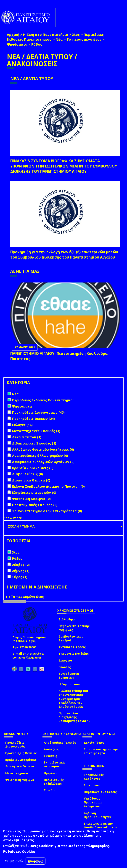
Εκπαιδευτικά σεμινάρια (54, 764)
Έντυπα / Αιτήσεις (72, 647)
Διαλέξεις (51, 749)
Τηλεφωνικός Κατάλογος (94, 777)
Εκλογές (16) (22, 425)
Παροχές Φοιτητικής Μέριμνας (74, 628)
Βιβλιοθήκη (67, 619)
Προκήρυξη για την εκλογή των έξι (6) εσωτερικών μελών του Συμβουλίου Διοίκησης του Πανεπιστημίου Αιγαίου (64, 255)
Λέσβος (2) (21, 565)
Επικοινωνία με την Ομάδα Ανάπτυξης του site (101, 827)
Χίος (76, 34)
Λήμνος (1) (21, 571)
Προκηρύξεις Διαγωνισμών (15, 745)
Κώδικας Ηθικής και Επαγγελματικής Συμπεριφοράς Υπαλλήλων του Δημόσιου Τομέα (73, 699)
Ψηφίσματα (17, 44)
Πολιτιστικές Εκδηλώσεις (54, 782)
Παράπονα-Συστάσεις (100, 792)
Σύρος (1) (20, 577)
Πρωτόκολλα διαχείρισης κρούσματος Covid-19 (74, 717)
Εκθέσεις (50, 756)
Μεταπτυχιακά (17, 773)
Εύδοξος (65, 667)
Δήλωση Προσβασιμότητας (98, 815)
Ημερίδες (51, 773)
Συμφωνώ (14, 861)
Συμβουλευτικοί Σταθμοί (71, 638)
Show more (13, 518)
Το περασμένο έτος (84, 39)
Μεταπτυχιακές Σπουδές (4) (36, 431)
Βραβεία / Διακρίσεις (21, 760)
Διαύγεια (65, 660)
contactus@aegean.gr (28, 658)
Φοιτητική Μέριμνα (20, 780)
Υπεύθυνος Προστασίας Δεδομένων (93, 802)
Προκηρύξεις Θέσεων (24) (33, 419)
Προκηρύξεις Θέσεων (21, 753)
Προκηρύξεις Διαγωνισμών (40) (38, 412)
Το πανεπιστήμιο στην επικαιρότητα (101, 751)
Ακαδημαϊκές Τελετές (60, 743)
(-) (8, 597)
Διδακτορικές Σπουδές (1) (34, 443)
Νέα (59, 39)
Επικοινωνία (93, 785)
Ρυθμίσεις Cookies (19, 851)
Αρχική (13, 34)
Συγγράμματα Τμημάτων (69, 676)
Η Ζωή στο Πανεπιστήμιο (46, 34)
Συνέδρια (51, 790)
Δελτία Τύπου (94, 743)
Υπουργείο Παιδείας (74, 654)
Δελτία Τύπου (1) (27, 437)
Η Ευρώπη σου (69, 684)
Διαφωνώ (36, 861)
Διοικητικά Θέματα (20, 766)
